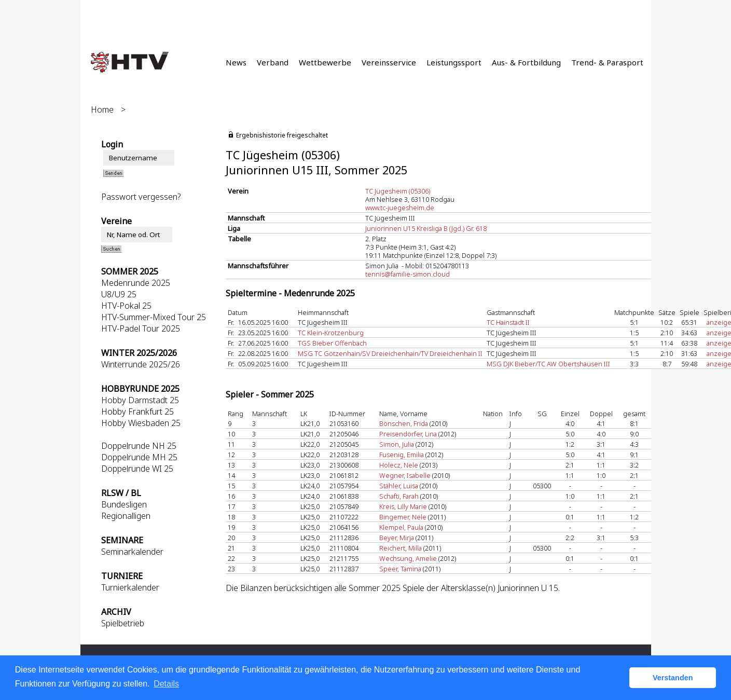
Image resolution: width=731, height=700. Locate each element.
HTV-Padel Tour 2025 (141, 328)
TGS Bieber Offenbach (332, 343)
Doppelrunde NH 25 (139, 446)
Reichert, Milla (401, 548)
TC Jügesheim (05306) (398, 191)
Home (102, 109)
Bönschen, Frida (404, 423)
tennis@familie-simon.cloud (408, 274)
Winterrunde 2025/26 (141, 364)
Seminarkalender (132, 552)
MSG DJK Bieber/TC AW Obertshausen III (548, 364)
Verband (273, 62)
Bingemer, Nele (403, 517)
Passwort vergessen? (141, 197)
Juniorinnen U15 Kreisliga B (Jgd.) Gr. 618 (426, 228)
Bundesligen (124, 504)
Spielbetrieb (123, 623)
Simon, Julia (397, 444)
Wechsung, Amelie (408, 558)
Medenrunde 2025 (136, 283)
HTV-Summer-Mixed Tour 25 (154, 317)
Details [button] (166, 684)
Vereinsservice (389, 62)
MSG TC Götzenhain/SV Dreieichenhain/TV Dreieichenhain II (390, 353)
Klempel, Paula (401, 527)
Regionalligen (126, 516)
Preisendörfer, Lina (408, 434)
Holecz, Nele (399, 465)
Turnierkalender (130, 587)
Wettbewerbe (325, 62)
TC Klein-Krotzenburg (331, 333)
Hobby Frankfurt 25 (137, 411)
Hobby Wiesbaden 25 (141, 423)
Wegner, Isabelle (405, 475)
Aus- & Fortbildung (526, 62)
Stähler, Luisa (399, 486)
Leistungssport (454, 62)
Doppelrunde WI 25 (137, 469)
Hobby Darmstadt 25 (140, 400)
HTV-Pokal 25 (126, 306)
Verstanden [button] (673, 678)
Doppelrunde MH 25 (139, 457)
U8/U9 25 (119, 294)
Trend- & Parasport (607, 62)
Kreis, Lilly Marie (403, 506)
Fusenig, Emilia (402, 455)
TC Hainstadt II (508, 322)
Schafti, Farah (399, 496)
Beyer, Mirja (397, 538)
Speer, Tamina (400, 569)
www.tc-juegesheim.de (400, 208)
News (236, 62)
